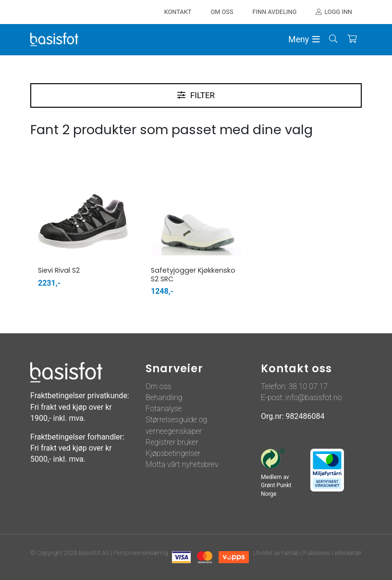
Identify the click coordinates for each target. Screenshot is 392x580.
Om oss (159, 386)
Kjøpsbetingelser (173, 453)
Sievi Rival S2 (59, 270)
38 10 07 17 (308, 386)
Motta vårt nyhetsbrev (182, 464)
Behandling (164, 397)
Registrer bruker (172, 442)
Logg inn (338, 12)
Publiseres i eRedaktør (332, 553)
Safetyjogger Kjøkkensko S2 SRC (193, 274)
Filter (202, 95)
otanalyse (166, 409)
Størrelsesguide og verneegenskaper (176, 425)
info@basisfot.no (313, 397)
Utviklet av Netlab (276, 553)
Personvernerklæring (141, 553)
